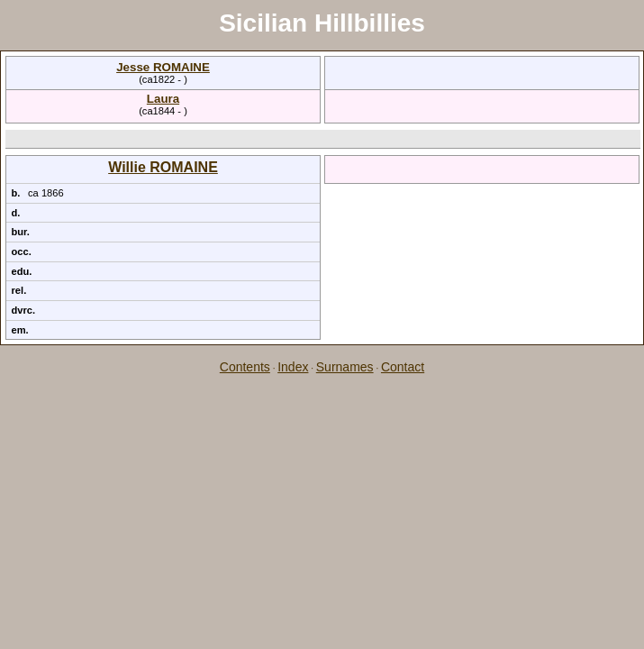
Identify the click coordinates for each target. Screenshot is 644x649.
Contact (403, 367)
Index (293, 367)
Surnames (345, 367)
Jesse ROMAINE (163, 67)
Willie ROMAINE (163, 167)
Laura (163, 99)
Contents (245, 367)
